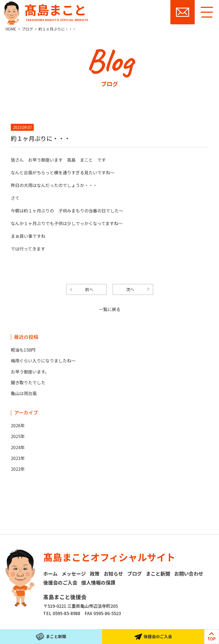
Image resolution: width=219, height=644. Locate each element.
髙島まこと (45, 11)
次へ (130, 289)
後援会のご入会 (60, 582)
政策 (95, 573)
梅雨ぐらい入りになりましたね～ (43, 361)
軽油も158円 (23, 350)
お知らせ (113, 573)
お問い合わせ (183, 12)
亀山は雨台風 (24, 393)
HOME (11, 29)
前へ (89, 289)
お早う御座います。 (30, 372)
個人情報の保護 (98, 582)
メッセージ (74, 573)
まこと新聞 (158, 573)
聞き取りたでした (28, 382)
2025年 (18, 436)
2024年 (18, 447)
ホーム (50, 573)
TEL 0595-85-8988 (62, 613)
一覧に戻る (110, 309)
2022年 (18, 469)
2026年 (18, 425)
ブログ (27, 29)
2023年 (18, 458)
